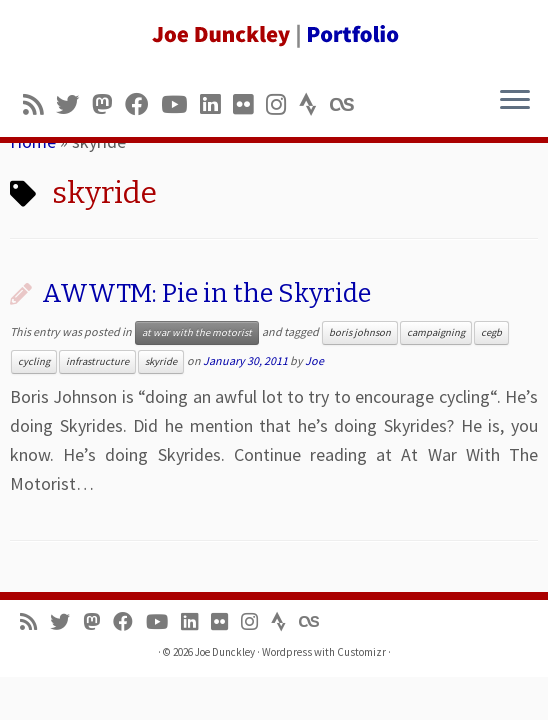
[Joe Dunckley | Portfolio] (274, 35)
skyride (161, 361)
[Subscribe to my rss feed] (39, 104)
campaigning (436, 332)
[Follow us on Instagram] (282, 104)
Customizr (361, 652)
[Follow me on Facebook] (143, 104)
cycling (34, 361)
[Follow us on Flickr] (249, 104)
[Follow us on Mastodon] (108, 104)
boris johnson (360, 332)
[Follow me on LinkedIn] (216, 104)
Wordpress (287, 652)
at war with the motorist (197, 332)
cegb (491, 332)
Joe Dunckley (225, 652)
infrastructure (97, 361)
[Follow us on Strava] (314, 104)
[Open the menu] (515, 101)
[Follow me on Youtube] (180, 104)
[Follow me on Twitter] (74, 104)
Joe (314, 360)
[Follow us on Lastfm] (348, 104)
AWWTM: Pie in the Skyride (206, 293)
